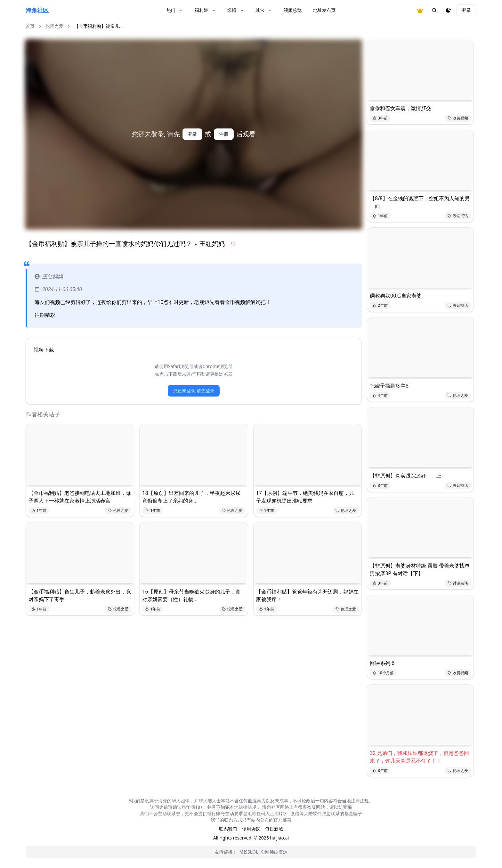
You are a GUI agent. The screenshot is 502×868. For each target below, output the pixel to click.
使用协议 (251, 829)
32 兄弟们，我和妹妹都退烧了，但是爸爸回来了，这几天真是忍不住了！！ (419, 757)
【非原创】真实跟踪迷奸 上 (406, 476)
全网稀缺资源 (274, 852)
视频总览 (293, 10)
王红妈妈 (49, 276)
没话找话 (458, 216)
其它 (264, 10)
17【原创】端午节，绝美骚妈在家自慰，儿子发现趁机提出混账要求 (305, 497)
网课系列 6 (382, 663)
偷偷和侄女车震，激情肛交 (401, 108)
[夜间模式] (448, 10)
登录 (466, 10)
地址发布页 (324, 10)
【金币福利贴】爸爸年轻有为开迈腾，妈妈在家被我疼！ (307, 595)
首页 (30, 26)
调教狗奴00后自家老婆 (396, 296)
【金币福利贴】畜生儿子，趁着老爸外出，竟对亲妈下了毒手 (80, 595)
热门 (175, 10)
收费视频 (458, 118)
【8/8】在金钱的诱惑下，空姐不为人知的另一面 (420, 202)
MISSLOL (249, 852)
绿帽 (236, 10)
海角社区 (37, 10)
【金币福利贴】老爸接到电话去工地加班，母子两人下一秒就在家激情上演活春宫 (80, 497)
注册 (224, 134)
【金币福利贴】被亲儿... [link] (98, 26)
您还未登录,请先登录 (194, 391)
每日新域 (274, 829)
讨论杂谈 (458, 583)
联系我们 (228, 829)
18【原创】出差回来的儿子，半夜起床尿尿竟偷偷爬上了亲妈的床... (191, 497)
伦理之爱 (54, 26)
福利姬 (205, 10)
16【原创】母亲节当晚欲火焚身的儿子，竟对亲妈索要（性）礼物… (191, 595)
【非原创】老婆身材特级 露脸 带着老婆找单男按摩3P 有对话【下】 (420, 569)
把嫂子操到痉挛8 (389, 386)
